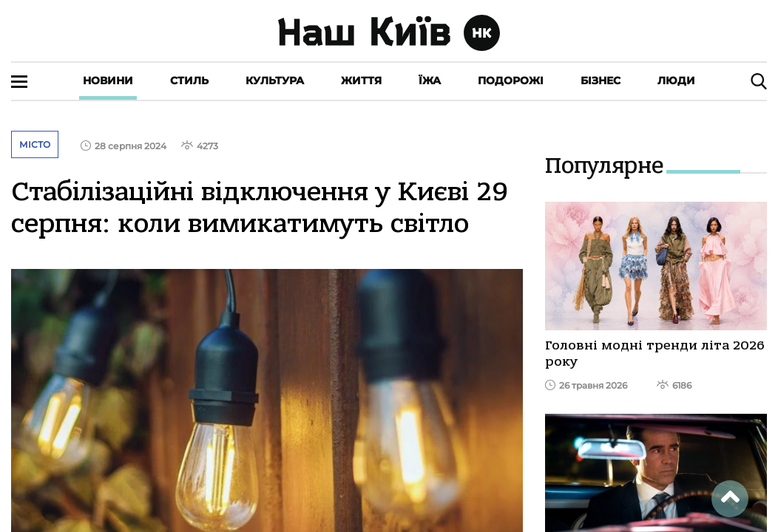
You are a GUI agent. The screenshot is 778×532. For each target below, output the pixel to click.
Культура (275, 81)
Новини (108, 81)
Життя (361, 81)
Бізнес (601, 81)
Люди (676, 81)
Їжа (430, 81)
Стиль (189, 81)
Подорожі (511, 81)
